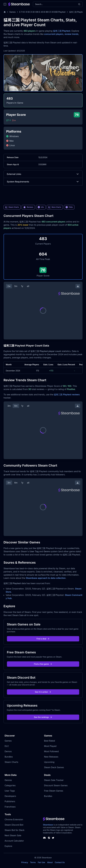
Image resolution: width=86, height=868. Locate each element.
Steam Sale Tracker (54, 780)
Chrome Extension (14, 819)
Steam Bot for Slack (15, 830)
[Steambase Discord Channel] (44, 838)
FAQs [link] (69, 207)
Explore (8, 846)
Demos (8, 751)
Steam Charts (11, 762)
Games (13, 12)
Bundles (9, 757)
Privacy (25, 862)
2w (9, 286)
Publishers (10, 801)
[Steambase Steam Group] (49, 838)
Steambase (48, 825)
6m (16, 406)
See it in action (43, 692)
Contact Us (60, 862)
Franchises (10, 807)
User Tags (10, 791)
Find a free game (43, 664)
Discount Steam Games (56, 785)
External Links (43, 174)
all (28, 286)
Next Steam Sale (13, 835)
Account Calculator (14, 841)
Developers (10, 796)
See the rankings (43, 717)
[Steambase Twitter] (53, 838)
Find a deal (43, 639)
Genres (8, 780)
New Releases (51, 757)
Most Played (50, 746)
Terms (33, 862)
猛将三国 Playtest (62, 31)
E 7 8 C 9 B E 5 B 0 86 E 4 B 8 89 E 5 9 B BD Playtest (42, 12)
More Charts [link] (55, 207)
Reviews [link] (28, 207)
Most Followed (51, 751)
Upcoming (49, 762)
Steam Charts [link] (12, 207)
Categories (10, 785)
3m (16, 286)
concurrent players (54, 34)
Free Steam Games (54, 791)
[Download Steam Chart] (78, 286)
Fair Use (42, 862)
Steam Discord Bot (14, 825)
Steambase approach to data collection (46, 578)
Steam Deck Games (54, 767)
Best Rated (50, 741)
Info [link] (41, 207)
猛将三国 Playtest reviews (67, 395)
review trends (71, 34)
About (50, 862)
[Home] (5, 12)
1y (22, 286)
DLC (7, 746)
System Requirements (43, 182)
